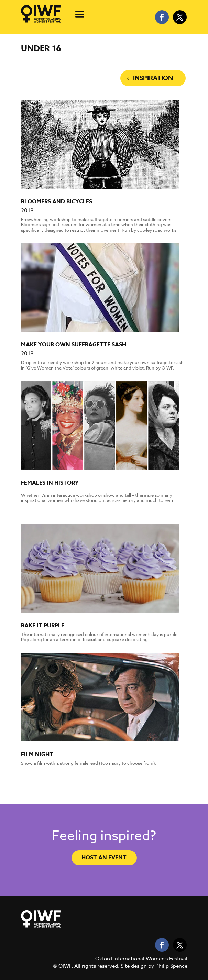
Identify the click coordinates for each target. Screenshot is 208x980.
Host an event (104, 858)
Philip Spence (171, 966)
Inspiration (153, 78)
